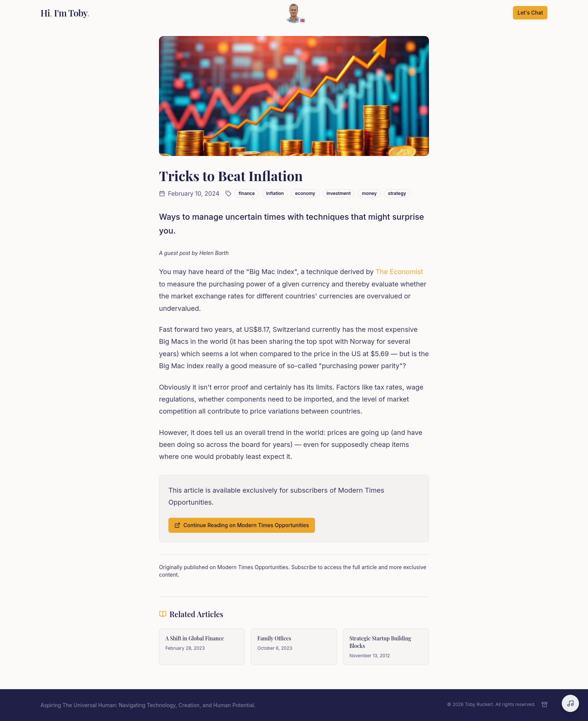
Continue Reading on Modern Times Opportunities (242, 525)
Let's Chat (530, 13)
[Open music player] (570, 703)
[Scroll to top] (294, 13)
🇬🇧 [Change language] (302, 20)
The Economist (400, 272)
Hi (65, 13)
